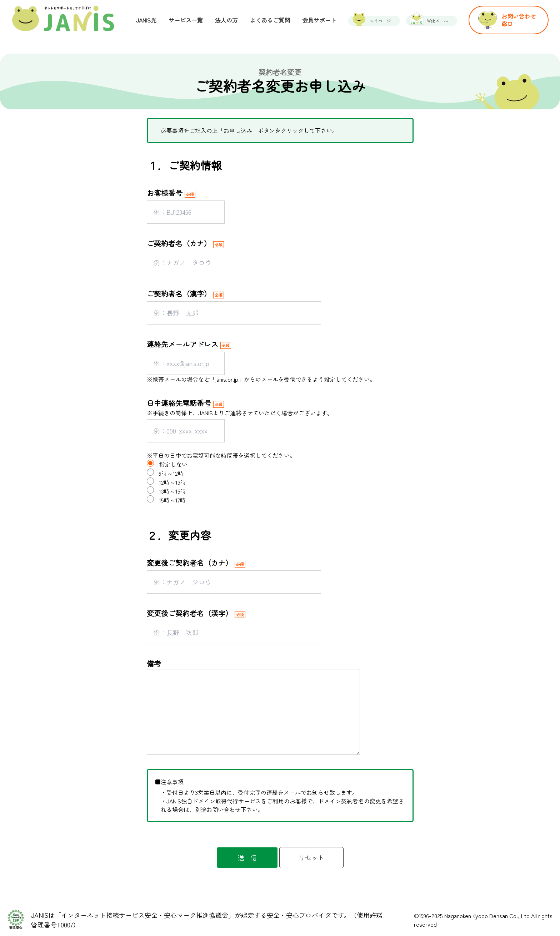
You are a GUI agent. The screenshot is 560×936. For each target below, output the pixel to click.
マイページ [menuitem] (380, 21)
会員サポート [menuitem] (319, 20)
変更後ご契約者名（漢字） (190, 613)
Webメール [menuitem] (438, 21)
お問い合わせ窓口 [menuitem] (519, 20)
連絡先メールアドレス (182, 344)
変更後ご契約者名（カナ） (190, 563)
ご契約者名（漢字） (179, 294)
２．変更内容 (179, 535)
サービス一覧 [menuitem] (186, 20)
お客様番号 (165, 193)
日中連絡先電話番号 (179, 403)
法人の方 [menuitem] (226, 20)
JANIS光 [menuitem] (146, 20)
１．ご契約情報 (184, 165)
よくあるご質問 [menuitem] (270, 20)
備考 (154, 663)
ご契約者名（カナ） (179, 243)
